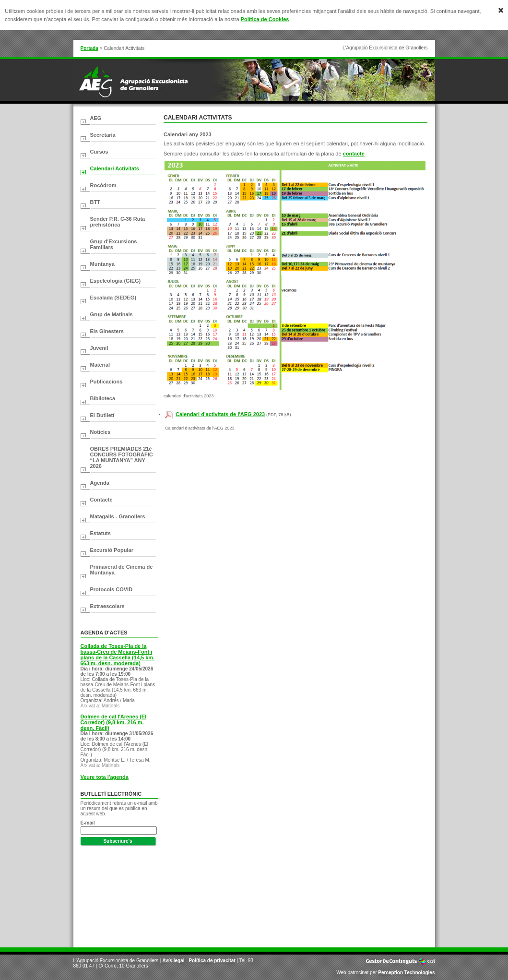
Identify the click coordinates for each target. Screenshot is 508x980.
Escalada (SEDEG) (113, 298)
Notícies (100, 432)
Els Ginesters (107, 331)
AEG (96, 118)
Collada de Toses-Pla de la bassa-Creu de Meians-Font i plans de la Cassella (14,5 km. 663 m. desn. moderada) (118, 655)
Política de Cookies (265, 19)
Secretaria (103, 135)
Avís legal (173, 961)
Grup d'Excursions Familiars (114, 244)
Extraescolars (107, 606)
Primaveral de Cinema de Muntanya (122, 570)
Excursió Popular (112, 550)
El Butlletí (102, 415)
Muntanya (102, 264)
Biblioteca (103, 398)
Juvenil (99, 348)
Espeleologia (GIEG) (116, 281)
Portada (89, 48)
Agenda (100, 483)
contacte (354, 154)
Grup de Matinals (112, 314)
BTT (95, 202)
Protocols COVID (112, 589)
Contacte (101, 500)
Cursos (99, 152)
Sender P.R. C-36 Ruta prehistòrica (118, 222)
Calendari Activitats (115, 168)
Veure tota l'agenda (105, 777)
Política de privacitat (212, 961)
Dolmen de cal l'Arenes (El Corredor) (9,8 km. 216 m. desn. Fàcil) (114, 722)
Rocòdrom (103, 185)
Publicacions (106, 382)
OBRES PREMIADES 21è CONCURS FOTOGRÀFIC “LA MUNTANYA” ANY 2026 (122, 457)
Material (100, 365)
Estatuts (100, 533)
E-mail (88, 823)
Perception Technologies (406, 973)
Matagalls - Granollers (118, 516)
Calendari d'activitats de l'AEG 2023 (220, 414)
